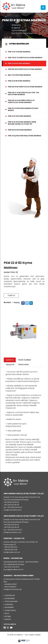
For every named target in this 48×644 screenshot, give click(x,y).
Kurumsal (9, 604)
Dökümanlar (24, 364)
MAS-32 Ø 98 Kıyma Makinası (19, 75)
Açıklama (10, 360)
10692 (7, 303)
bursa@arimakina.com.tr (14, 569)
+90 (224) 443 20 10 (11, 567)
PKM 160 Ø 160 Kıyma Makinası (20, 130)
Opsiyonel (10, 364)
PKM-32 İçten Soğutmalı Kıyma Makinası (25, 136)
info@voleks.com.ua (12, 552)
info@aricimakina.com (13, 510)
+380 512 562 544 (10, 547)
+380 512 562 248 (10, 550)
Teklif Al (11, 295)
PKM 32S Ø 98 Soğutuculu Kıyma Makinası (25, 87)
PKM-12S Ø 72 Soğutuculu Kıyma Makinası (25, 58)
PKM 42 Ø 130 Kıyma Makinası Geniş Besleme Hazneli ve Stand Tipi (22, 123)
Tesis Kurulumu (11, 601)
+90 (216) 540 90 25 (11, 502)
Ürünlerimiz (10, 598)
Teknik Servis (10, 610)
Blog (7, 613)
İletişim (8, 616)
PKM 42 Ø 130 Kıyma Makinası (19, 116)
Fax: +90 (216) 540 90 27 (13, 507)
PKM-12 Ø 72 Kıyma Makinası (19, 52)
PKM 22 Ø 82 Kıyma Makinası (24, 33)
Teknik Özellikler (24, 360)
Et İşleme (16, 28)
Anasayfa (16, 25)
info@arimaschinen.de (13, 589)
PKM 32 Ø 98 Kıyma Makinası (19, 81)
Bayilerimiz (9, 607)
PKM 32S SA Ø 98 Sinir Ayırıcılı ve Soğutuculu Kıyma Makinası (21, 101)
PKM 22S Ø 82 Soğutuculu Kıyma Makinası (25, 69)
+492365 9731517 (10, 584)
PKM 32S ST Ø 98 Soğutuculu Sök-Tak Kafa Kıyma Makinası (23, 94)
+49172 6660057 (10, 587)
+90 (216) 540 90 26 (11, 505)
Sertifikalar (10, 595)
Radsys (8, 619)
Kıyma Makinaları (19, 30)
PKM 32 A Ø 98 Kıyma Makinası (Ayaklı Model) (23, 109)
